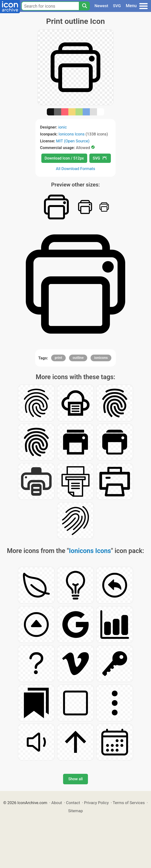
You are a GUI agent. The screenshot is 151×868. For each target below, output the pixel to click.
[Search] (84, 6)
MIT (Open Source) (73, 141)
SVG (117, 6)
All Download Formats (76, 169)
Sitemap (75, 811)
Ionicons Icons (72, 134)
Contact (73, 803)
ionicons (101, 358)
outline (78, 358)
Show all (75, 779)
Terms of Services (129, 803)
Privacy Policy (96, 803)
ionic (63, 127)
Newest (101, 6)
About (57, 803)
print (58, 358)
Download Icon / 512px (64, 158)
